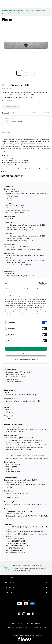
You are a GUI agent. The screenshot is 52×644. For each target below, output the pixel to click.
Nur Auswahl (26, 353)
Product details (8, 101)
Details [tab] (26, 289)
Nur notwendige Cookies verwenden (26, 359)
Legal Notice (18, 624)
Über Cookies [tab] (41, 289)
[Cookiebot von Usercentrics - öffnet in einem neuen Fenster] (39, 283)
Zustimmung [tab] (11, 289)
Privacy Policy (34, 624)
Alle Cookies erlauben (26, 349)
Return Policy (41, 627)
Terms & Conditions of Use (19, 627)
